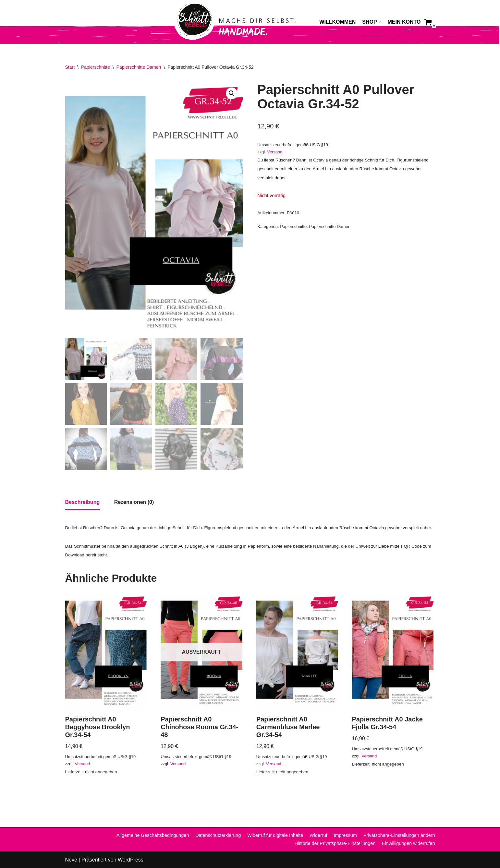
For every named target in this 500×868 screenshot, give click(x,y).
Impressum (345, 835)
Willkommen (337, 22)
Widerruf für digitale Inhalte (275, 835)
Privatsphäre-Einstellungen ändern (399, 835)
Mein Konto (404, 22)
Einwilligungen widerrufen (408, 843)
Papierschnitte (96, 67)
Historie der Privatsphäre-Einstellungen (335, 843)
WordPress (131, 860)
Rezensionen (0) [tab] (134, 502)
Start (70, 67)
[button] (232, 93)
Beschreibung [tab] (83, 502)
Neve (71, 860)
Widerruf (318, 835)
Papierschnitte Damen (139, 67)
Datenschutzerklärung (218, 835)
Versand (275, 152)
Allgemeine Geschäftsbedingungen (153, 835)
